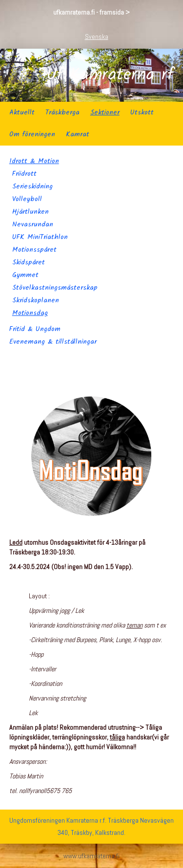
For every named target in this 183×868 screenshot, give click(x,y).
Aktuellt (22, 112)
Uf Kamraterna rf (110, 75)
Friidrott (24, 174)
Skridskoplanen (36, 300)
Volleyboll (27, 199)
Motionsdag (30, 313)
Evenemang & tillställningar (53, 342)
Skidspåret (29, 262)
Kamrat (78, 134)
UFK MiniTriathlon (40, 237)
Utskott (142, 112)
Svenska (97, 37)
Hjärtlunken (30, 212)
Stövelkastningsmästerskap (55, 288)
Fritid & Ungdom (35, 329)
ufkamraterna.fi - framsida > (91, 12)
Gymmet (25, 275)
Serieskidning (32, 186)
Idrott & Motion (34, 161)
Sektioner (105, 112)
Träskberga (62, 112)
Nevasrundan (33, 224)
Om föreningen (32, 134)
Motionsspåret (34, 250)
